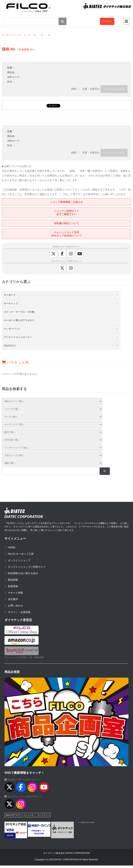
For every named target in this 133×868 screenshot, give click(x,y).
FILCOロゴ (10, 346)
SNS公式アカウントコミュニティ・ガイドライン (27, 815)
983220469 (39, 834)
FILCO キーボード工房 (21, 554)
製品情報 (13, 580)
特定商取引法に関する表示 (23, 573)
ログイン (107, 21)
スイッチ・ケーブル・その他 (19, 312)
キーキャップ (11, 303)
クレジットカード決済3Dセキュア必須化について (67, 234)
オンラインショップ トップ (16, 35)
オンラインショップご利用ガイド (27, 567)
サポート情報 (15, 593)
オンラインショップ (19, 560)
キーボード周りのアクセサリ (19, 320)
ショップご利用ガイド (67, 213)
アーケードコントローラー (18, 337)
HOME (12, 547)
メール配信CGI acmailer (86, 822)
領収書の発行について (67, 223)
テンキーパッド (12, 329)
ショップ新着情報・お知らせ (67, 202)
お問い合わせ (15, 606)
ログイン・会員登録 (19, 612)
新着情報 (13, 586)
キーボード (10, 295)
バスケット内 (15, 362)
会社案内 (13, 599)
